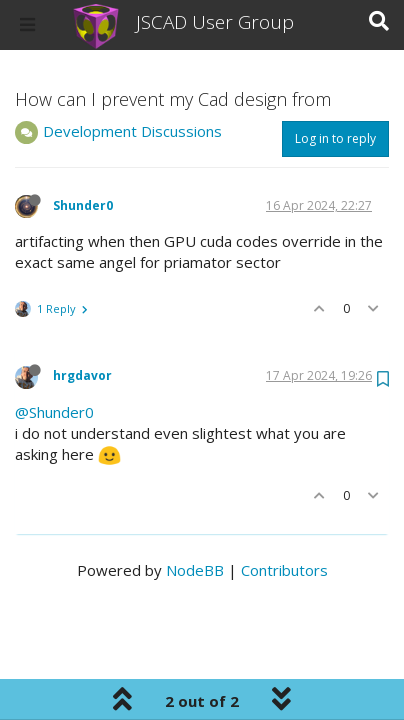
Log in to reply (335, 138)
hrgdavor (82, 375)
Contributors (284, 570)
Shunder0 (83, 205)
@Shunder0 (54, 412)
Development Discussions (132, 131)
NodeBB (195, 570)
